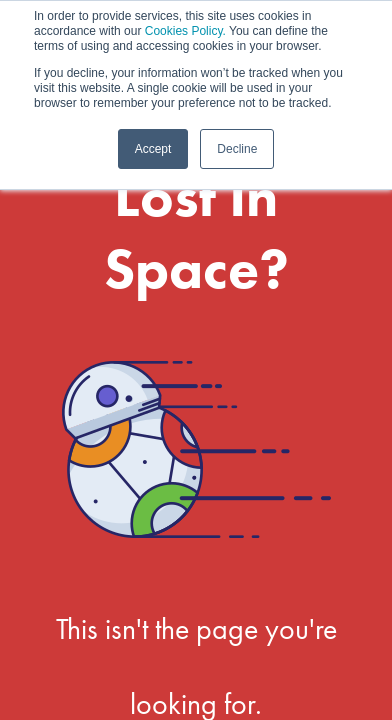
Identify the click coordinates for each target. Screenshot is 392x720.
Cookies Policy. (185, 31)
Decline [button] (237, 149)
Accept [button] (153, 149)
